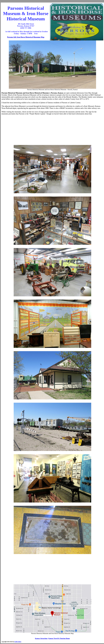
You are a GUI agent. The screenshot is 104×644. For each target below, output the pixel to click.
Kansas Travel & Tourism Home (59, 638)
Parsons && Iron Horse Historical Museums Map (26, 37)
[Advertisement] (52, 130)
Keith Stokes (18, 642)
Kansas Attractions (41, 638)
